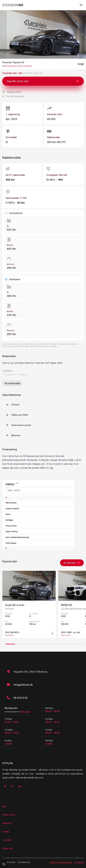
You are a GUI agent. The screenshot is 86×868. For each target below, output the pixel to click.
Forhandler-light (9, 73)
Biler (21, 73)
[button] (83, 34)
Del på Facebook (13, 96)
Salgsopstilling (12, 92)
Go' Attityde (79, 862)
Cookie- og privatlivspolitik (61, 862)
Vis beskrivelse (12, 383)
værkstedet (26, 712)
